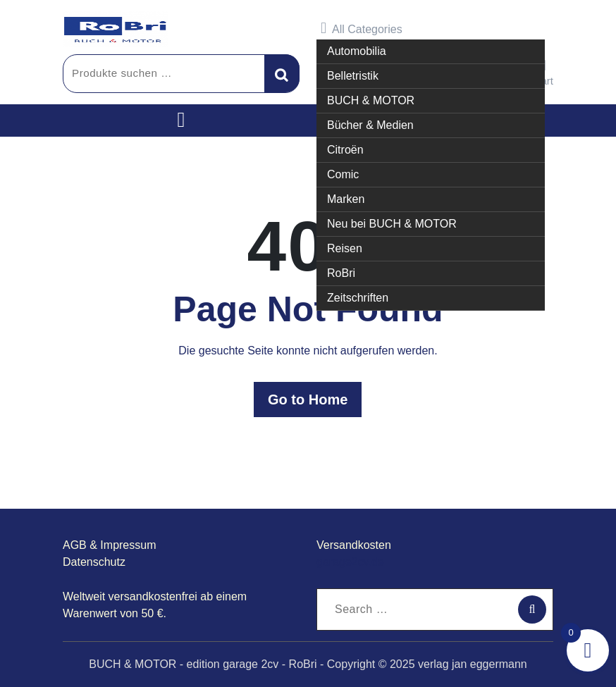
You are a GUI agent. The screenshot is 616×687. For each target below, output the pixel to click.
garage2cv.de (350, 562)
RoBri (341, 272)
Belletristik (353, 75)
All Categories (362, 28)
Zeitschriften (358, 297)
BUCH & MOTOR (371, 100)
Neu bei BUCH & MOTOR (392, 223)
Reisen (345, 248)
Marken (346, 198)
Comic (343, 174)
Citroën (345, 149)
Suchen (282, 73)
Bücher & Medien (370, 124)
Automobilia (357, 50)
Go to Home (308, 400)
